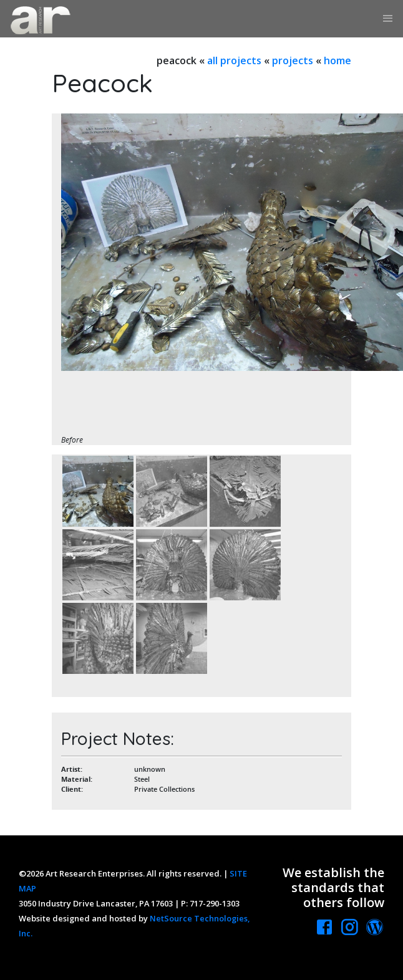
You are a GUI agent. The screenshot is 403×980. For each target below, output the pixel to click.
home (337, 60)
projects (293, 60)
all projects (234, 60)
